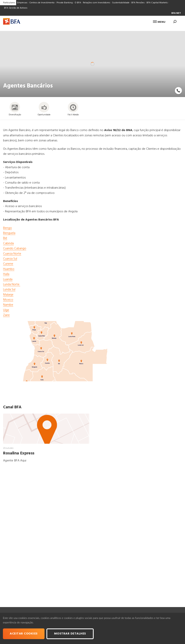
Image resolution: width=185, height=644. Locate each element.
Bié (5, 238)
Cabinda (8, 243)
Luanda (8, 279)
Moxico (8, 300)
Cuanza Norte (12, 254)
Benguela (9, 233)
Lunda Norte (12, 284)
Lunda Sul (9, 290)
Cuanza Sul (10, 259)
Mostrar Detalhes (70, 634)
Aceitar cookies (24, 634)
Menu (159, 22)
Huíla (6, 274)
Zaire (6, 315)
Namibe (8, 305)
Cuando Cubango (15, 248)
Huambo (9, 269)
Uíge (6, 310)
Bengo (7, 228)
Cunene (8, 264)
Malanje (8, 295)
